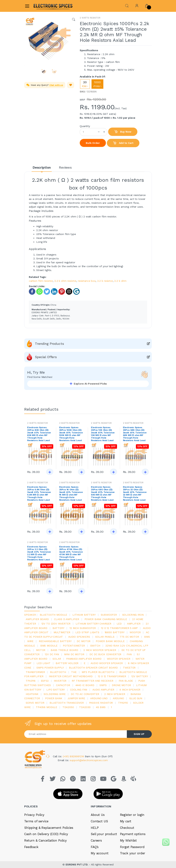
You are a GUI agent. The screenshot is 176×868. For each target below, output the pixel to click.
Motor (41, 650)
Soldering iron (133, 615)
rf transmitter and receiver (93, 681)
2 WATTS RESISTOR (90, 18)
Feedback (31, 847)
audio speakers (79, 637)
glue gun (136, 698)
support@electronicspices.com (89, 760)
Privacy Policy (34, 815)
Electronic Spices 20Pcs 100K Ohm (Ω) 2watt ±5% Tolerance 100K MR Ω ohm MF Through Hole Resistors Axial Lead (71, 434)
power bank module (110, 641)
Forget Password (132, 847)
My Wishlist (128, 840)
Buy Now (123, 132)
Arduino (118, 698)
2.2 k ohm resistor (65, 281)
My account (100, 853)
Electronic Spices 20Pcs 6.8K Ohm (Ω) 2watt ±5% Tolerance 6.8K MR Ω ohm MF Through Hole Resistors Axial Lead (39, 493)
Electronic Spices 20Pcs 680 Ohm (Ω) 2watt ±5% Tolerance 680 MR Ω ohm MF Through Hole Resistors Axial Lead (103, 493)
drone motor (121, 685)
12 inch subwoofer (83, 628)
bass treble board (64, 650)
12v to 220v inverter (56, 624)
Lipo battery (56, 690)
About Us (98, 815)
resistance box (87, 281)
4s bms (101, 707)
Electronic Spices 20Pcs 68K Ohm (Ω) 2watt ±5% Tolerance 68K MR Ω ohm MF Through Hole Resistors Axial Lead (135, 434)
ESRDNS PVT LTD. (77, 864)
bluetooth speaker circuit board (93, 668)
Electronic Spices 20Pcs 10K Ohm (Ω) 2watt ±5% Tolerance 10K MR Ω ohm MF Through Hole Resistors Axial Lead (103, 434)
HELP (95, 828)
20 (85, 84)
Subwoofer (109, 615)
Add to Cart (123, 143)
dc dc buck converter (105, 654)
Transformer (35, 672)
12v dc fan (52, 654)
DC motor (84, 641)
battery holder (67, 663)
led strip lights (87, 632)
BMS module (49, 646)
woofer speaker (119, 659)
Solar (57, 659)
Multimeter (62, 632)
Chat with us (56, 85)
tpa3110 (123, 703)
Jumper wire (76, 698)
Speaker (30, 615)
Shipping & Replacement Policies (49, 828)
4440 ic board (85, 685)
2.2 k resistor (105, 281)
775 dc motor (129, 637)
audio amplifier (103, 690)
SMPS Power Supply (50, 668)
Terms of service (36, 821)
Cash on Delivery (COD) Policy (46, 834)
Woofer (135, 632)
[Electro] (43, 6)
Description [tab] (42, 167)
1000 (97, 84)
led (119, 624)
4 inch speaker (130, 690)
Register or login (132, 815)
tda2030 (85, 707)
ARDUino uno (99, 698)
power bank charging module (106, 619)
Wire (30, 641)
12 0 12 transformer (112, 676)
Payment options (133, 834)
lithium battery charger (93, 624)
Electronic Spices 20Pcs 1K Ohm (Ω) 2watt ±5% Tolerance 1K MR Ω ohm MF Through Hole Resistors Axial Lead (71, 493)
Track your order (133, 853)
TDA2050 (68, 707)
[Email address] (76, 734)
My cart (126, 821)
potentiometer (74, 646)
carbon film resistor (41, 281)
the (74, 672)
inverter (60, 681)
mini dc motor (74, 654)
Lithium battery (84, 615)
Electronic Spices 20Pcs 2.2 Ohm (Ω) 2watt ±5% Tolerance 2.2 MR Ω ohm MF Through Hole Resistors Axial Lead (39, 553)
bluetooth (58, 672)
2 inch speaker (115, 694)
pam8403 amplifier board (84, 659)
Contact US (99, 821)
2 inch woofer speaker (100, 650)
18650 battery (115, 632)
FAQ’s (95, 847)
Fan (129, 654)
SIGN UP (139, 734)
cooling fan (79, 690)
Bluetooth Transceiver (67, 703)
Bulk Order (93, 143)
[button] (127, 5)
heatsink (32, 694)
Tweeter (129, 668)
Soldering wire (55, 694)
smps (103, 685)
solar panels (105, 637)
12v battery (139, 676)
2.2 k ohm (120, 281)
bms (147, 637)
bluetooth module (54, 615)
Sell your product (104, 834)
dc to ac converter (85, 694)
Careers (96, 840)
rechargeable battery (55, 641)
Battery (58, 628)
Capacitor (63, 685)
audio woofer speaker (107, 663)
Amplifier (134, 624)
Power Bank (54, 698)
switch (95, 646)
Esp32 (45, 681)
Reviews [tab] (65, 167)
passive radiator (101, 703)
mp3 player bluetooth (98, 672)
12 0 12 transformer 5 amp (119, 628)
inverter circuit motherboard (71, 676)
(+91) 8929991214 (74, 756)
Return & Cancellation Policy (45, 840)
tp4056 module (46, 707)
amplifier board (37, 619)
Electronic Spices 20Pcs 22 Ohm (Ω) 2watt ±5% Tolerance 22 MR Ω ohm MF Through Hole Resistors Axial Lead (135, 493)
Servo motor (35, 703)
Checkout (127, 828)
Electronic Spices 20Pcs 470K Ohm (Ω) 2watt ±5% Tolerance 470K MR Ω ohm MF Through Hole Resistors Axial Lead (71, 553)
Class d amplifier (67, 619)
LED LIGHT (44, 663)
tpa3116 (31, 681)
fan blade (126, 681)
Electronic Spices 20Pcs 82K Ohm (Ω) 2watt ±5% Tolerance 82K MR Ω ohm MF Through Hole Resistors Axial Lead (39, 434)
